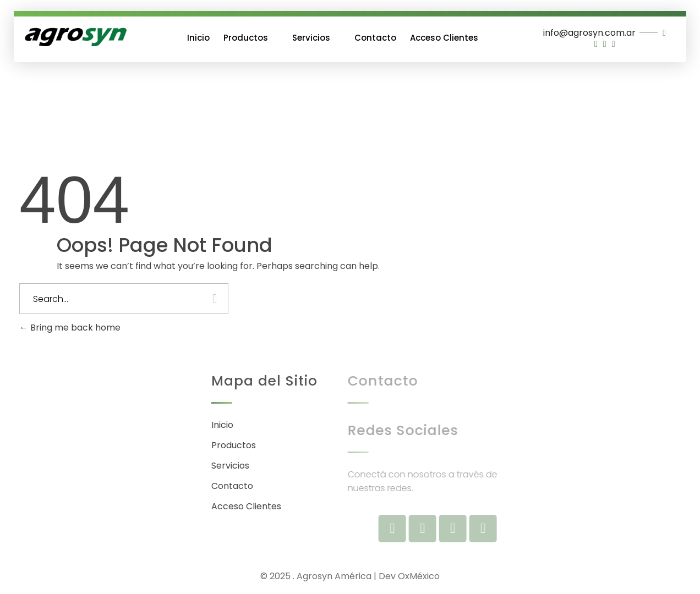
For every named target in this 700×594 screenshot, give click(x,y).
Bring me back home (70, 328)
